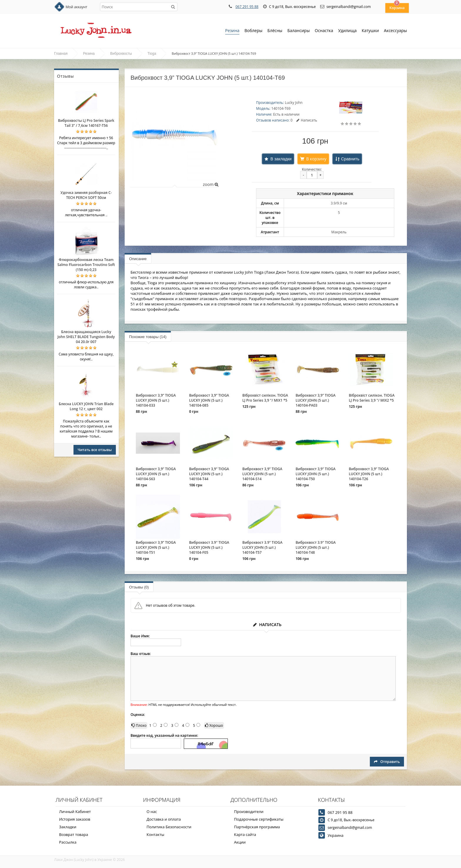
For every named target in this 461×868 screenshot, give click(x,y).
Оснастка (324, 31)
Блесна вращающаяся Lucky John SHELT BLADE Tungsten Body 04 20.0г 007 (86, 337)
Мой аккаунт (76, 7)
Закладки (68, 827)
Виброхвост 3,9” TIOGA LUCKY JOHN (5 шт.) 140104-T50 (315, 474)
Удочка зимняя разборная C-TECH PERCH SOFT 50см (86, 195)
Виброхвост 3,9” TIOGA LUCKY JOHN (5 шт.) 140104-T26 (369, 474)
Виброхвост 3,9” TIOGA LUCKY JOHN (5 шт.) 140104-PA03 (315, 400)
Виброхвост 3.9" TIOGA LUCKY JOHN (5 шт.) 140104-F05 (209, 547)
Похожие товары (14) (148, 337)
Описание (138, 259)
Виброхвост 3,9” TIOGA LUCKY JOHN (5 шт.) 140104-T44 (209, 474)
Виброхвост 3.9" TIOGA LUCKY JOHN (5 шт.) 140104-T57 (262, 547)
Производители (249, 812)
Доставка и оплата (164, 819)
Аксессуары (395, 30)
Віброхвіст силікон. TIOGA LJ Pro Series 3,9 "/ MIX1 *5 (265, 398)
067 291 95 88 (247, 7)
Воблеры (253, 31)
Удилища (347, 31)
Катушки (370, 31)
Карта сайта (245, 834)
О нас (152, 812)
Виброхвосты (121, 54)
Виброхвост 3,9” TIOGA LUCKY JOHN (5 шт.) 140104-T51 (156, 547)
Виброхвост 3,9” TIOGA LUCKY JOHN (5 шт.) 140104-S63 (156, 474)
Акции (240, 842)
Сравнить (350, 159)
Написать (307, 120)
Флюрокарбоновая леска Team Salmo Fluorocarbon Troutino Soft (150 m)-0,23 (86, 265)
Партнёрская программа (257, 827)
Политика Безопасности (169, 827)
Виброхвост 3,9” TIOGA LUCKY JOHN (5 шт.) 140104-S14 (262, 474)
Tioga (152, 54)
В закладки (281, 159)
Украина (336, 835)
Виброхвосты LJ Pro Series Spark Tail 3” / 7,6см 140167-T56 (86, 123)
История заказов (75, 819)
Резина (232, 31)
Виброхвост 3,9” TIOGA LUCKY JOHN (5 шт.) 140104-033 (156, 400)
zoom (211, 184)
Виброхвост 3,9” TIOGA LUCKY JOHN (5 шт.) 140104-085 (209, 400)
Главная (61, 54)
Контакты (156, 834)
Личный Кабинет (75, 812)
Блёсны (275, 31)
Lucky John (294, 103)
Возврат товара (74, 834)
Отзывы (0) (139, 587)
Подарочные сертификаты (259, 819)
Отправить (387, 762)
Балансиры (298, 31)
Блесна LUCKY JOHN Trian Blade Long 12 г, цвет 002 (86, 406)
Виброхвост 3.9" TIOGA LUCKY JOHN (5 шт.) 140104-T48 (315, 547)
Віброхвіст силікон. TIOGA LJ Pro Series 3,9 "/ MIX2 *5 (372, 398)
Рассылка (68, 842)
